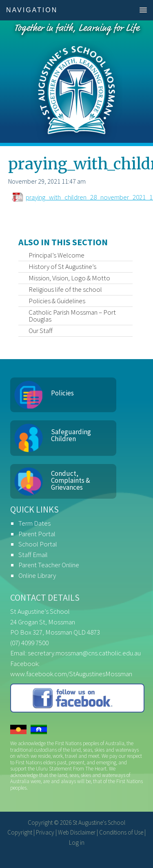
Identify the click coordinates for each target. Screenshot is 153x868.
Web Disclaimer (77, 832)
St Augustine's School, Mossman (76, 82)
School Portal (38, 544)
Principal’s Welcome (57, 255)
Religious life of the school (65, 289)
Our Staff (41, 331)
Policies (62, 393)
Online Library (37, 575)
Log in (77, 842)
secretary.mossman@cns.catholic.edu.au (84, 653)
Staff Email (33, 555)
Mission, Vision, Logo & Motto (69, 278)
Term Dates (34, 523)
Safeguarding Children (71, 435)
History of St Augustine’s (62, 266)
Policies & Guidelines (57, 301)
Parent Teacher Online (49, 565)
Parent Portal (37, 534)
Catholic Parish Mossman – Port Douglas (72, 316)
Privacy (45, 832)
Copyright (20, 832)
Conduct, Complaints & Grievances (71, 480)
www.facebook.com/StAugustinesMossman (71, 674)
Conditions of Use (121, 832)
